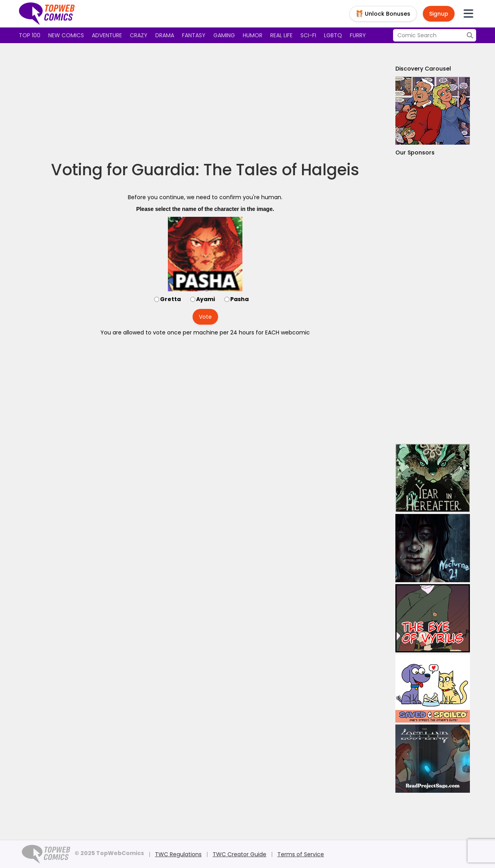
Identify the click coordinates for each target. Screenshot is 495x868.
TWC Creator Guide (239, 854)
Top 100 (30, 35)
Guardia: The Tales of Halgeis (246, 170)
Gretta (170, 299)
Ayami (206, 299)
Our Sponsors (415, 153)
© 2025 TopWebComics (109, 853)
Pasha (239, 299)
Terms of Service (301, 854)
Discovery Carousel (423, 69)
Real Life (281, 35)
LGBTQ (333, 35)
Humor (253, 35)
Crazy (139, 35)
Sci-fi (308, 35)
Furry (358, 35)
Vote (205, 317)
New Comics (66, 35)
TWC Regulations (178, 854)
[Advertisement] (205, 102)
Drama (165, 35)
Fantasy (194, 35)
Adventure (107, 35)
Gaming (224, 35)
